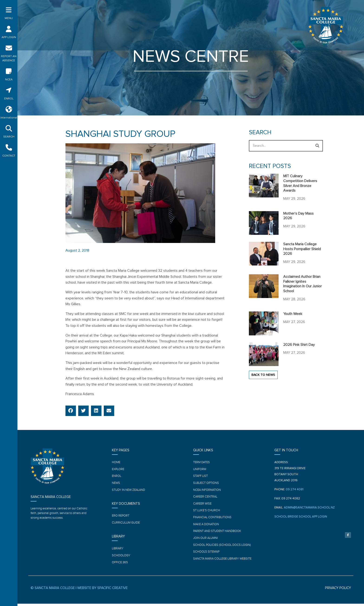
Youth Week (293, 314)
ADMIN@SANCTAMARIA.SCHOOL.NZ (309, 508)
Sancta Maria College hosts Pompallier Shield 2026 (302, 249)
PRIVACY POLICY (338, 590)
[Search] (317, 146)
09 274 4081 (295, 490)
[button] (71, 411)
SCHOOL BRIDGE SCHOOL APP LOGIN (301, 517)
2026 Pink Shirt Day (299, 345)
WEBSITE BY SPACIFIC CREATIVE (102, 590)
